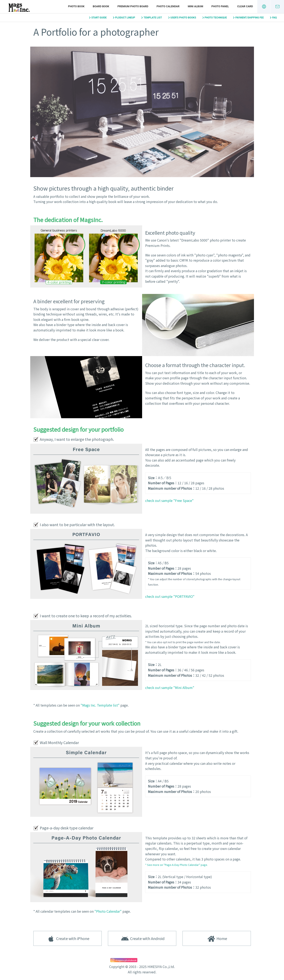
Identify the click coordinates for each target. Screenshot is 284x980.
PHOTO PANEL (220, 6)
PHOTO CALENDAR (168, 6)
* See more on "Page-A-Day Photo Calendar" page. (176, 865)
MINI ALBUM (195, 6)
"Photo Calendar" (108, 911)
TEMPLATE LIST (153, 18)
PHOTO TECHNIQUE (216, 18)
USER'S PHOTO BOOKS (183, 18)
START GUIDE (99, 18)
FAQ (274, 18)
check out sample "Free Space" (169, 500)
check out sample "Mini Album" (170, 688)
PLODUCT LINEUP (125, 18)
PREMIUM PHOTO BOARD (133, 6)
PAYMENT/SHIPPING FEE (250, 18)
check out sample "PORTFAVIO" (170, 596)
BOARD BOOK (101, 6)
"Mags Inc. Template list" (100, 705)
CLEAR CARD (245, 6)
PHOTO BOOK (76, 6)
